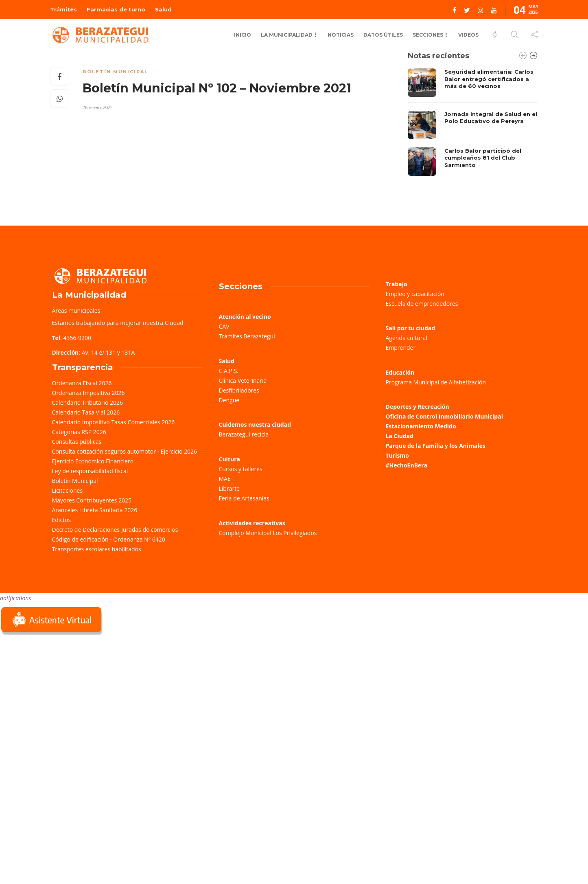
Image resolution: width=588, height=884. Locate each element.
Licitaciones (68, 490)
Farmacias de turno (116, 9)
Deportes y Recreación (418, 407)
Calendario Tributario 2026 (87, 403)
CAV (224, 326)
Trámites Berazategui (247, 336)
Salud (163, 9)
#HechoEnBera (407, 465)
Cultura (230, 459)
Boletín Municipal (115, 72)
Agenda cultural (407, 338)
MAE (225, 479)
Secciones (428, 35)
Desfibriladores (239, 390)
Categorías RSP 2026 (79, 432)
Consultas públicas (77, 442)
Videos (468, 35)
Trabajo (397, 284)
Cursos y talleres (241, 469)
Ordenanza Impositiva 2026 (89, 393)
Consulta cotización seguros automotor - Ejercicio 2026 (125, 451)
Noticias (341, 35)
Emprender (401, 348)
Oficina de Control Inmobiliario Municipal (444, 416)
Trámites (63, 9)
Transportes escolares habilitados (97, 549)
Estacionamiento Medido (421, 426)
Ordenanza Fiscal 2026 (82, 383)
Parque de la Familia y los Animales (436, 446)
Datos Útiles (383, 35)
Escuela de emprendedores (422, 304)
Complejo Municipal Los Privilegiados (268, 533)
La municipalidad (287, 35)
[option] (473, 122)
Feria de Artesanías (244, 498)
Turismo (397, 455)
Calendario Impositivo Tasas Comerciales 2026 (114, 422)
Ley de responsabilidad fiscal (90, 471)
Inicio (243, 35)
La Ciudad (400, 436)
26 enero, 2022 (98, 107)
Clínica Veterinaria (243, 381)
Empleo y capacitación (415, 294)
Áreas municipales (76, 310)
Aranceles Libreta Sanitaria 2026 (95, 510)
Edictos (62, 520)
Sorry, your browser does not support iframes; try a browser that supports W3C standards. (61, 694)
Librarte (229, 488)
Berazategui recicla (244, 434)
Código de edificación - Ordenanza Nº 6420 (109, 539)
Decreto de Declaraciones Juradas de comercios (115, 530)
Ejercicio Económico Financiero (93, 461)
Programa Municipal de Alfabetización (436, 382)
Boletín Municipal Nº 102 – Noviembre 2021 (217, 88)
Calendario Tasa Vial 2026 (86, 412)
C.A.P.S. (229, 371)
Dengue (229, 400)
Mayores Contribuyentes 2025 (92, 500)
